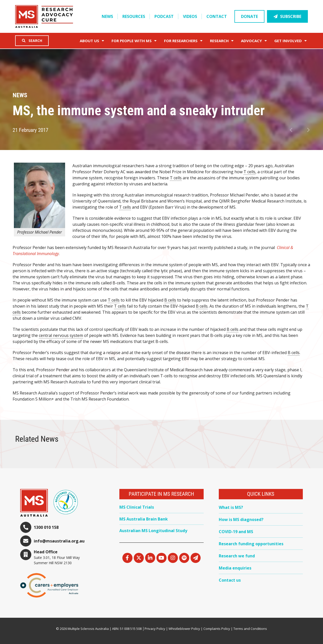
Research (222, 41)
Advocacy (254, 41)
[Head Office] (26, 555)
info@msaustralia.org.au (59, 541)
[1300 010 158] (26, 527)
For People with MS (134, 41)
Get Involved (290, 41)
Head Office (46, 552)
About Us (92, 41)
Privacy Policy (155, 629)
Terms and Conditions (250, 629)
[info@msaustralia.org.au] (26, 541)
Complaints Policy (217, 629)
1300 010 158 (46, 527)
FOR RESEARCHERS (183, 41)
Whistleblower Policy (184, 629)
